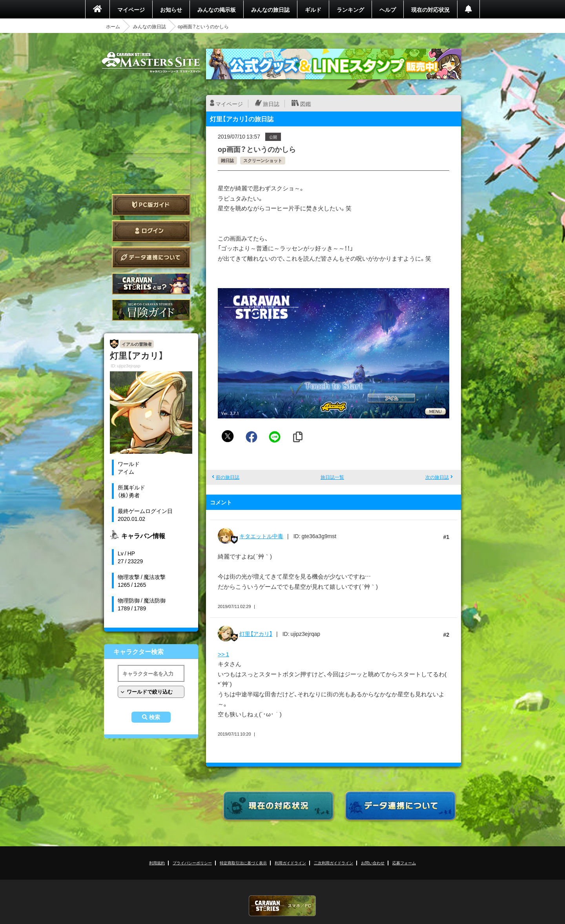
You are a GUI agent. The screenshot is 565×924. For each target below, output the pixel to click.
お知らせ (171, 9)
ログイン (151, 231)
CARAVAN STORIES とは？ (151, 284)
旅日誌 (271, 104)
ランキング (350, 9)
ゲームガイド (151, 310)
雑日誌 (227, 160)
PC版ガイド (151, 205)
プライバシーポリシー (192, 863)
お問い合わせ (373, 863)
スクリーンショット (263, 160)
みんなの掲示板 (217, 9)
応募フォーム (404, 863)
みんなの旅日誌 (270, 9)
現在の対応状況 (430, 9)
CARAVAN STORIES (282, 906)
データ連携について (151, 257)
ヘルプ (388, 9)
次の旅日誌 (437, 477)
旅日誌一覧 (332, 477)
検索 (155, 717)
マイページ (131, 9)
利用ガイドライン (290, 863)
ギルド (313, 9)
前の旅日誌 (228, 477)
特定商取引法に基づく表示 (243, 863)
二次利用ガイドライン (334, 863)
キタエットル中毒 (261, 536)
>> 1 (223, 654)
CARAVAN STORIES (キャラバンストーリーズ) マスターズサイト (151, 62)
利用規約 (157, 863)
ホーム (113, 26)
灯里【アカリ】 (256, 634)
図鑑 (306, 104)
